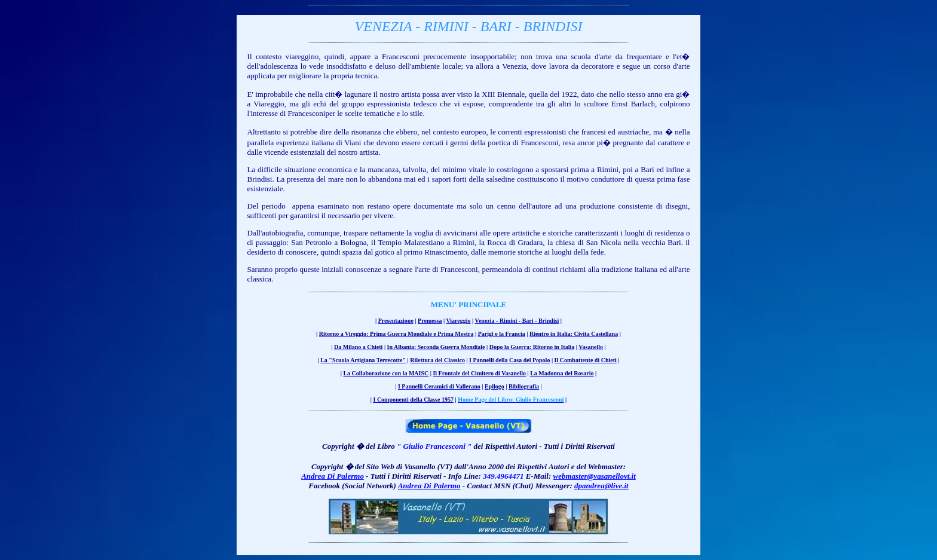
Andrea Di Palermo (333, 476)
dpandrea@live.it (601, 486)
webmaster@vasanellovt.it (595, 476)
